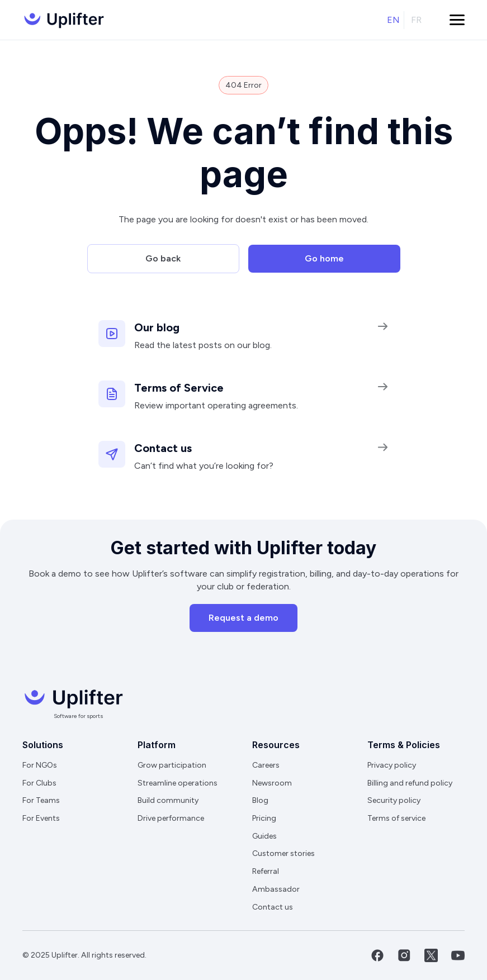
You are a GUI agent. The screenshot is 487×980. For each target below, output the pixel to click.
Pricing (264, 818)
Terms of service (396, 818)
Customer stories (283, 853)
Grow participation (172, 765)
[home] (63, 20)
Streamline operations (178, 783)
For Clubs (39, 783)
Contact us (273, 907)
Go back (163, 258)
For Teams (41, 800)
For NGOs (40, 765)
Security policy (394, 800)
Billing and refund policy (410, 783)
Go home (324, 258)
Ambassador (276, 889)
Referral (266, 871)
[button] (457, 20)
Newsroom (272, 783)
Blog (260, 800)
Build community (168, 800)
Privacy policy (392, 765)
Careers (266, 765)
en (393, 20)
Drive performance (171, 818)
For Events (41, 818)
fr (416, 20)
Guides (264, 836)
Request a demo (243, 618)
